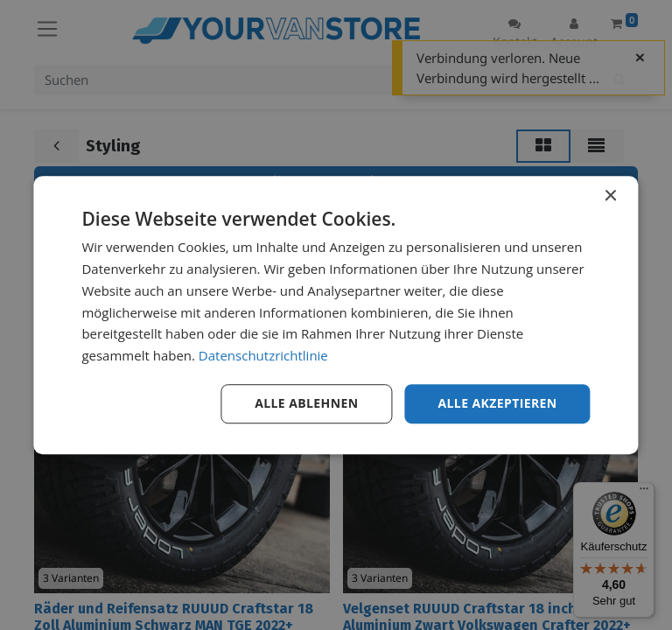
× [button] (610, 196)
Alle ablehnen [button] (306, 403)
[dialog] (336, 315)
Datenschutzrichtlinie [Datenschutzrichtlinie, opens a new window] (263, 355)
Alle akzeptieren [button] (497, 403)
